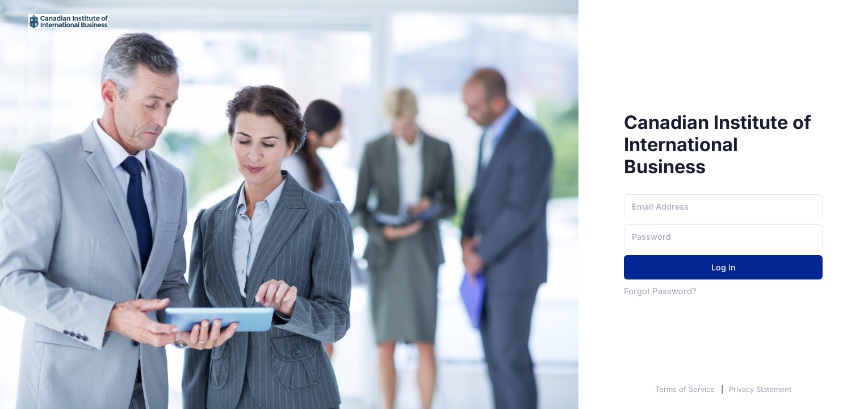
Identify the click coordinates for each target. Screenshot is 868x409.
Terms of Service (686, 389)
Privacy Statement (760, 389)
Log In (724, 267)
